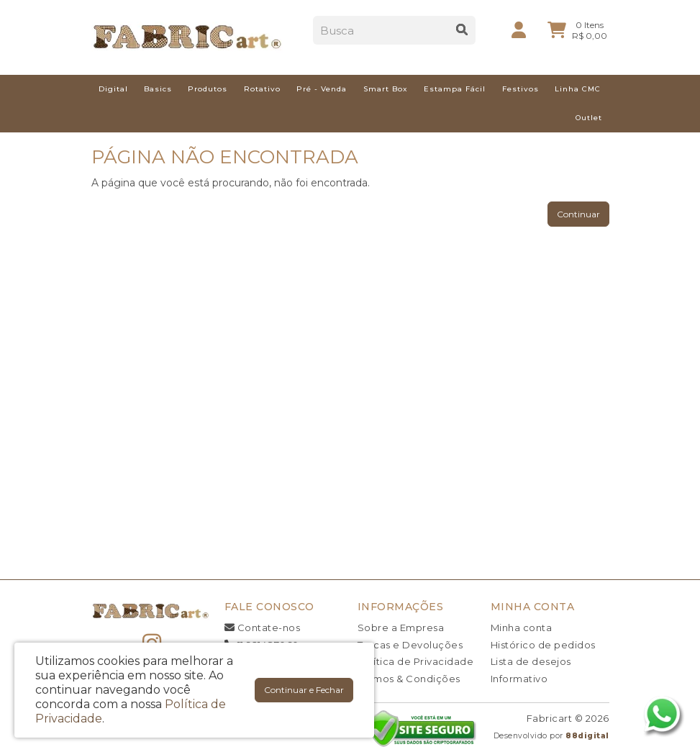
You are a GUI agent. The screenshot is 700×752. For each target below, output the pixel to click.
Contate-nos (263, 628)
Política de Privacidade (416, 661)
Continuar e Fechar (304, 690)
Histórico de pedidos (543, 645)
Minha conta (522, 628)
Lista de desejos (531, 661)
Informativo (519, 679)
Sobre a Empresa (401, 628)
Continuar (578, 214)
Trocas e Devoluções (410, 645)
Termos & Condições (409, 679)
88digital (587, 736)
